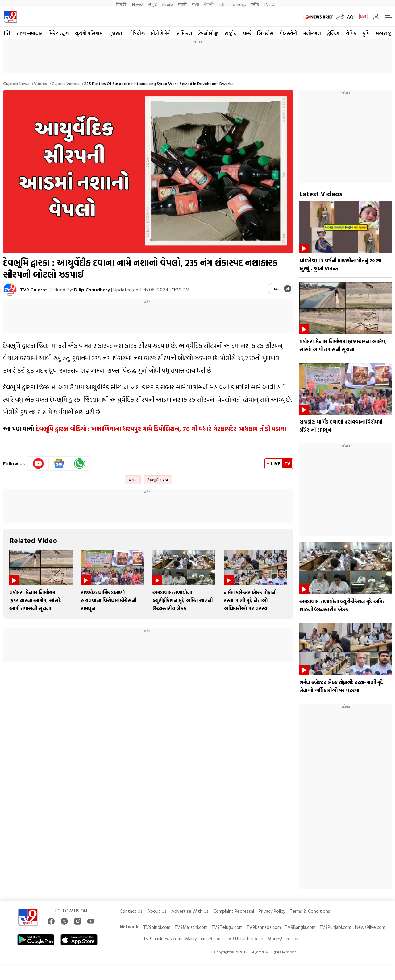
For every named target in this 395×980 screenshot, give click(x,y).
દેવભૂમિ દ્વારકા (158, 480)
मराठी (183, 4)
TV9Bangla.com (300, 927)
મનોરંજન (312, 33)
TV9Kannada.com (264, 927)
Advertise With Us (190, 911)
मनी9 (255, 4)
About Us (157, 911)
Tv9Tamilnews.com (162, 939)
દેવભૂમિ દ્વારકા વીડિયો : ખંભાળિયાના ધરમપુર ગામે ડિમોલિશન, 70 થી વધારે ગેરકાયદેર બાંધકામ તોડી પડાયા (161, 429)
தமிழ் (223, 4)
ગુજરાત (115, 33)
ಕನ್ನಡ (153, 4)
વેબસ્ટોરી (288, 33)
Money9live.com (283, 939)
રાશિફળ (184, 33)
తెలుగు (167, 4)
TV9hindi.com (157, 927)
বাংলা (195, 4)
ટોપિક (351, 33)
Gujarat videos (65, 83)
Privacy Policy (272, 911)
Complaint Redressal (234, 911)
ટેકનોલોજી (208, 33)
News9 (138, 4)
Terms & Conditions (310, 911)
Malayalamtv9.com (203, 939)
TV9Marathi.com (191, 927)
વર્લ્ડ (247, 33)
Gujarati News (16, 83)
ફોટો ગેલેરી (161, 33)
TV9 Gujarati (34, 290)
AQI (351, 17)
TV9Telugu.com (227, 927)
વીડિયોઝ (137, 33)
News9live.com (370, 927)
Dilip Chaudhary (92, 290)
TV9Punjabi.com (335, 927)
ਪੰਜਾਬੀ (209, 4)
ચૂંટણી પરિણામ (89, 33)
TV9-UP (270, 4)
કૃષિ (366, 33)
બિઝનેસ (265, 33)
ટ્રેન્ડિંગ (333, 33)
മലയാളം (239, 4)
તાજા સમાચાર (29, 33)
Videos (40, 83)
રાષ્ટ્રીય (231, 33)
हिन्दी (122, 4)
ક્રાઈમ (133, 480)
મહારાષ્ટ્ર (384, 33)
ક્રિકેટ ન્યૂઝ (58, 33)
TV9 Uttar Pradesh (244, 939)
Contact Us (131, 911)
